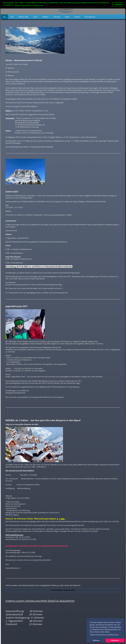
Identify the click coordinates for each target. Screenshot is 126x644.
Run (12, 17)
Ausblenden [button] (118, 4)
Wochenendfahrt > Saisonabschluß (63, 590)
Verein (77, 17)
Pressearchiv (90, 17)
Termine (57, 17)
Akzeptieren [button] (115, 640)
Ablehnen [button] (96, 640)
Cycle (35, 17)
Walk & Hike (23, 17)
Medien (45, 17)
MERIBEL (10, 420)
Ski (4, 17)
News (67, 17)
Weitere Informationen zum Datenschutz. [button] (29, 5)
